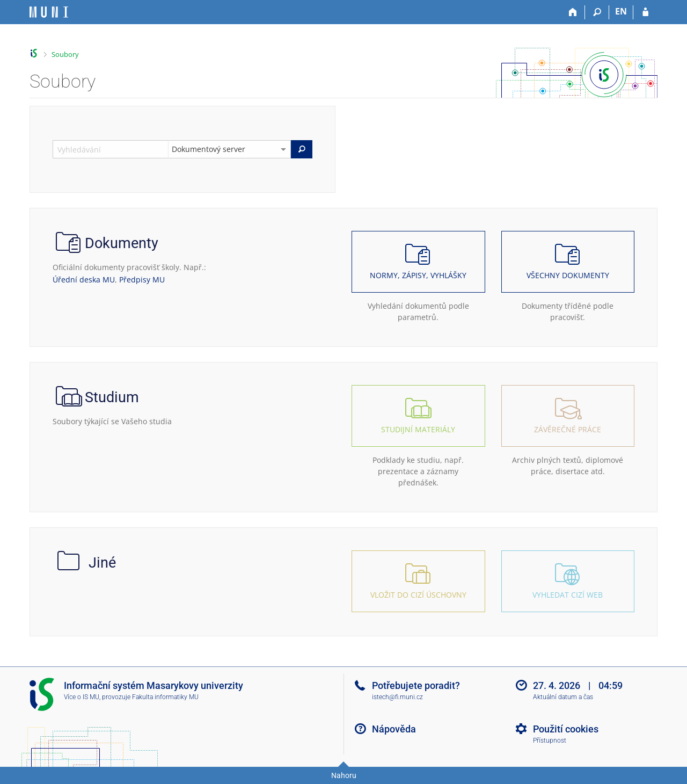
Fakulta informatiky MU (165, 697)
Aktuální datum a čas (563, 697)
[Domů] (573, 12)
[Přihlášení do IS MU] (645, 12)
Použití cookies (566, 729)
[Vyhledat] (302, 149)
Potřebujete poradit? (416, 685)
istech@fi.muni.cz (397, 697)
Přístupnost (550, 741)
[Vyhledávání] (597, 12)
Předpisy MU (142, 280)
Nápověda (394, 729)
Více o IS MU (82, 697)
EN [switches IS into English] (621, 11)
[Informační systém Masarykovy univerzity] (49, 12)
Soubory (65, 54)
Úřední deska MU (84, 280)
